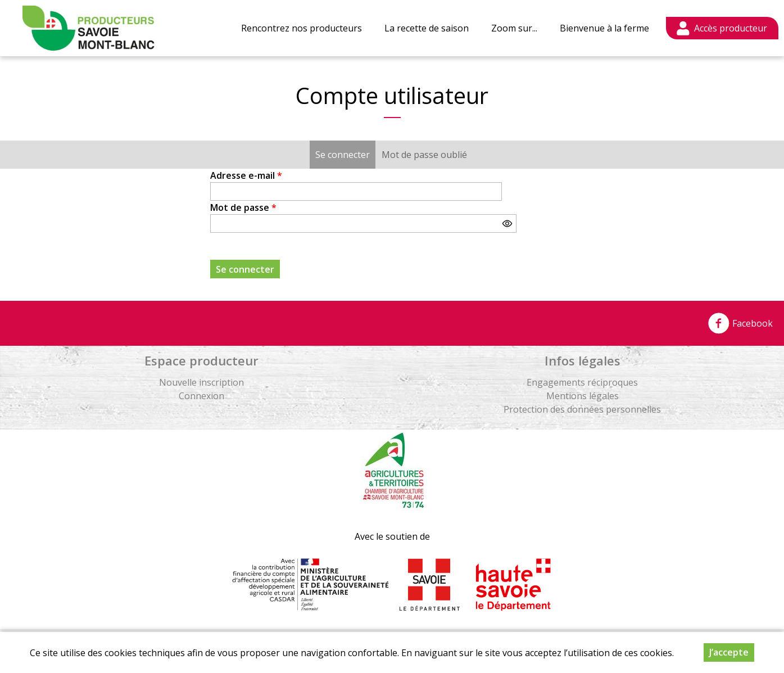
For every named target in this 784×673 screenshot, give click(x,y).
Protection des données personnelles (582, 409)
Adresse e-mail (246, 175)
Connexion (201, 396)
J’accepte (729, 652)
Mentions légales (583, 396)
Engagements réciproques (582, 382)
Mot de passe (243, 207)
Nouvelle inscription (201, 382)
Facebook (740, 323)
